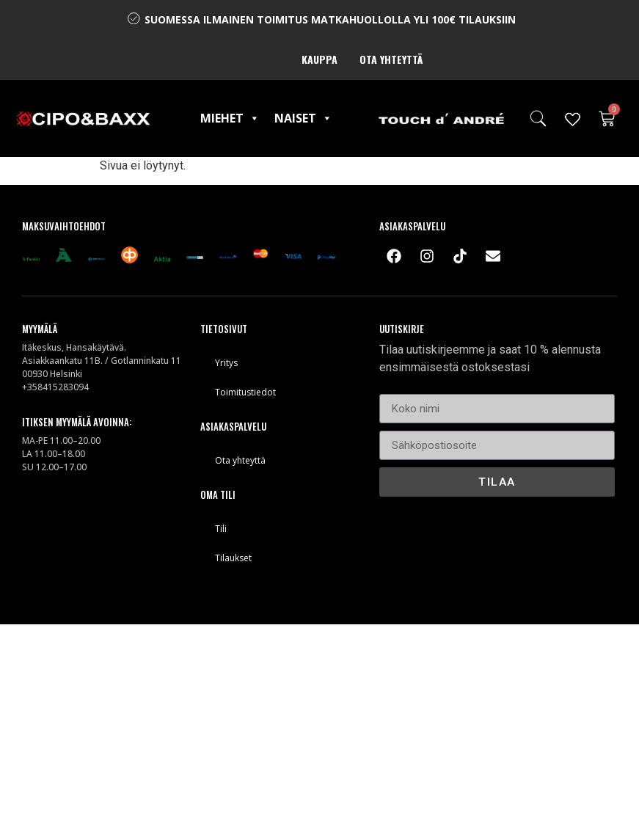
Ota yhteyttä (391, 59)
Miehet (230, 118)
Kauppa (319, 59)
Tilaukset (233, 558)
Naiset (303, 118)
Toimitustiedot (245, 392)
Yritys (226, 363)
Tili (221, 529)
